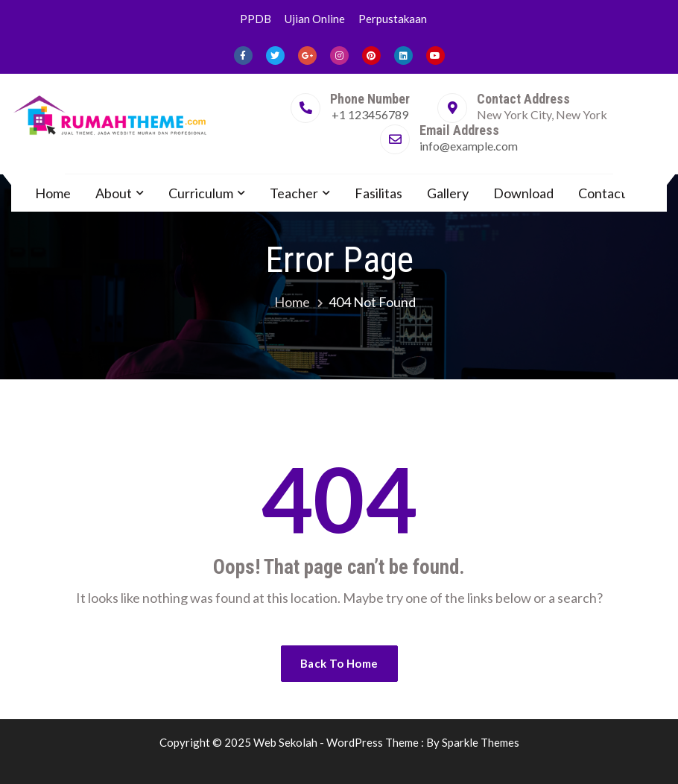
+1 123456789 (370, 114)
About (114, 193)
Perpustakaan (393, 19)
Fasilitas (378, 193)
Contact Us (611, 193)
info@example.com (469, 146)
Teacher (294, 193)
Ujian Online (315, 19)
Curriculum (201, 193)
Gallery (448, 193)
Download (523, 193)
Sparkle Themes (481, 742)
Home (53, 193)
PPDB (256, 19)
